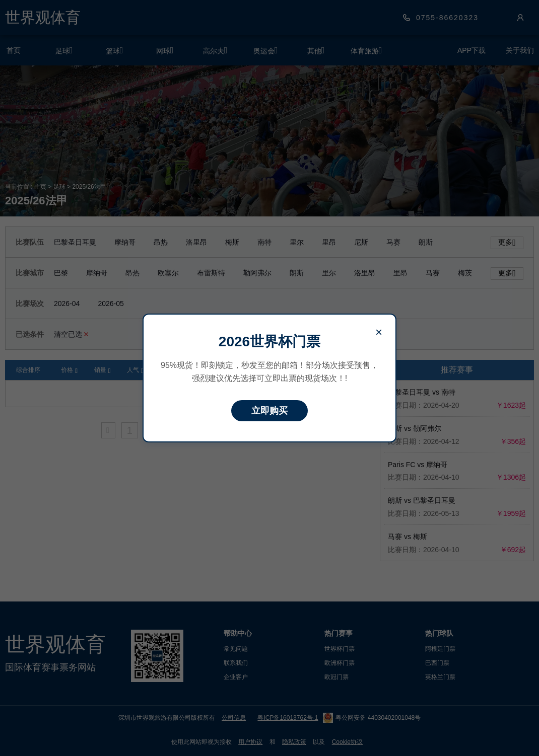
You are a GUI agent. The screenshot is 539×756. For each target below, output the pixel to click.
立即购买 (269, 411)
